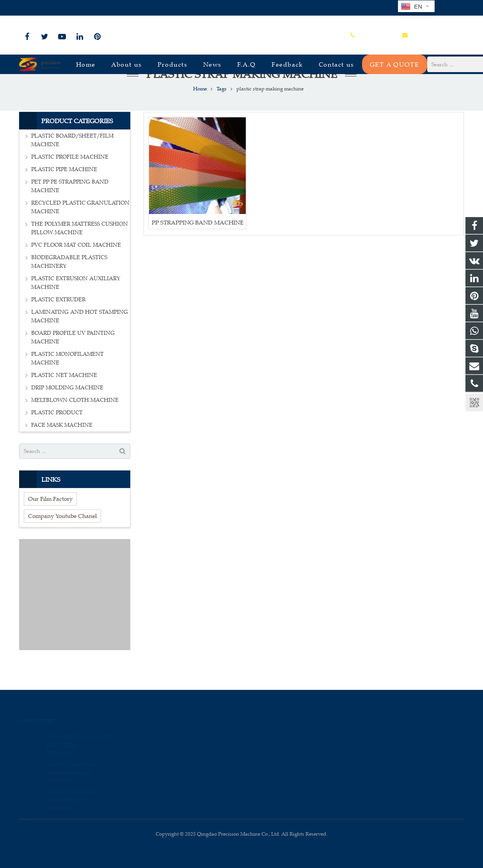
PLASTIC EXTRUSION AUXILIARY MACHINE (76, 303)
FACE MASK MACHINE (62, 445)
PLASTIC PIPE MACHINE (64, 190)
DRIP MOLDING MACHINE (67, 408)
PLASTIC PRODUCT (57, 433)
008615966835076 (276, 735)
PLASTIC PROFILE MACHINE (70, 177)
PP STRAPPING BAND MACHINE (198, 242)
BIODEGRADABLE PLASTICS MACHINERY (69, 282)
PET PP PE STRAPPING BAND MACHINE (70, 206)
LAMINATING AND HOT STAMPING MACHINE (80, 337)
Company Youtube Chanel (62, 536)
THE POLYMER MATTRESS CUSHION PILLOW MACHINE (80, 248)
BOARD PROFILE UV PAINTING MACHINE (73, 358)
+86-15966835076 (45, 8)
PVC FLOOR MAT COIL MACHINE (76, 265)
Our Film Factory (50, 519)
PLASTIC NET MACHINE (64, 395)
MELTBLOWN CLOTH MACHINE (75, 420)
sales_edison (270, 769)
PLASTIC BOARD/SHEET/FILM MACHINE (72, 160)
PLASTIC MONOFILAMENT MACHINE (67, 379)
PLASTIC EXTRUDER (58, 320)
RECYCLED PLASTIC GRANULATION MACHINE (80, 227)
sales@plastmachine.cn (105, 8)
